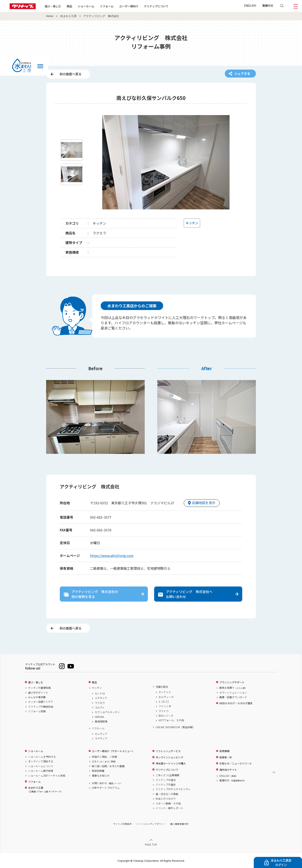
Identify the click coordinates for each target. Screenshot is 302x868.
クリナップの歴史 (166, 785)
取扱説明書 (98, 771)
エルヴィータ (166, 697)
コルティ (100, 707)
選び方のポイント (38, 693)
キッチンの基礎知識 (39, 688)
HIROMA (99, 717)
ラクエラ (100, 703)
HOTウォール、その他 (171, 720)
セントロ (100, 693)
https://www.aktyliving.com (112, 555)
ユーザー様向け (129, 6)
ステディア (101, 698)
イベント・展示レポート (169, 808)
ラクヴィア (101, 738)
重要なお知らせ (101, 776)
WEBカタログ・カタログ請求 (236, 703)
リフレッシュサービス (168, 751)
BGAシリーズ (166, 716)
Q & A (105, 761)
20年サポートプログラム (106, 788)
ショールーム (86, 6)
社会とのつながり (166, 799)
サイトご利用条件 (122, 824)
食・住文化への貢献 (167, 794)
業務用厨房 (101, 721)
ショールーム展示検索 (41, 771)
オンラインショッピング (169, 757)
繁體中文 (268, 5)
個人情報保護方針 (180, 824)
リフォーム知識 (37, 711)
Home (50, 16)
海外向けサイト (228, 770)
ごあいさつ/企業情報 (167, 775)
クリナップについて (156, 6)
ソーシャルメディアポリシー (151, 824)
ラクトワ (164, 711)
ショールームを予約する (42, 757)
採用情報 (224, 751)
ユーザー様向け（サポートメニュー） (113, 751)
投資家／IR (226, 757)
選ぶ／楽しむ (36, 682)
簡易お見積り (233, 688)
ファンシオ (165, 706)
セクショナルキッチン (107, 712)
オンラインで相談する (41, 761)
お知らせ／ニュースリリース (236, 763)
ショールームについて (41, 766)
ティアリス (165, 692)
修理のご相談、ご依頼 (104, 757)
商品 (94, 682)
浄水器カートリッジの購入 (171, 763)
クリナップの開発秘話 (41, 707)
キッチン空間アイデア (41, 702)
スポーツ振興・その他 (168, 803)
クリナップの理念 (166, 780)
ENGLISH (250, 5)
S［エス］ (164, 702)
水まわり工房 (68, 16)
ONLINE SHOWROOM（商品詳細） (175, 727)
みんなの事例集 (37, 697)
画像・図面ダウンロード (233, 697)
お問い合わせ (107, 783)
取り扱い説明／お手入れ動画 (108, 766)
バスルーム (98, 728)
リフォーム (107, 6)
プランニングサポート (232, 682)
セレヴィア (101, 734)
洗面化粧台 (162, 687)
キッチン (97, 688)
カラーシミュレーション (233, 693)
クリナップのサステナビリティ (173, 789)
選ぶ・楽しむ (53, 6)
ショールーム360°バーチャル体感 (47, 776)
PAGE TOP (151, 844)
